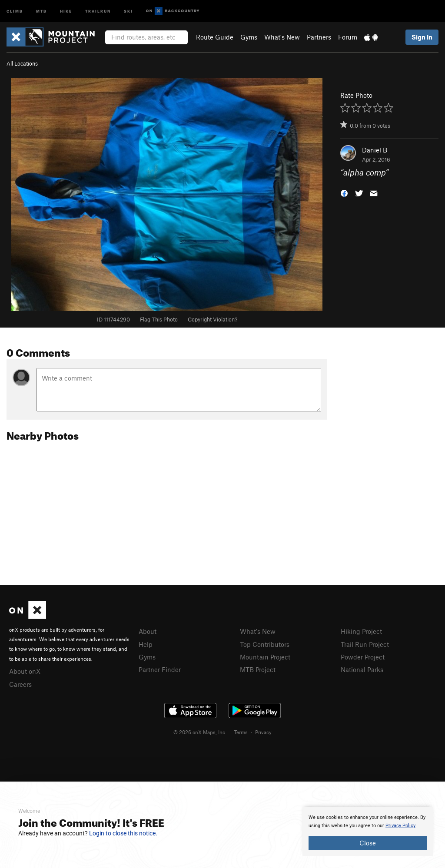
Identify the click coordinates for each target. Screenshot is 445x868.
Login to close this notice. (123, 833)
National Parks (362, 669)
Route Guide (215, 37)
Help (146, 644)
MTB (42, 11)
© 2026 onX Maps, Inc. (200, 732)
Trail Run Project (365, 644)
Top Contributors (265, 644)
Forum (348, 37)
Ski (128, 11)
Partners (319, 37)
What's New (282, 37)
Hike (66, 11)
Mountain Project (265, 657)
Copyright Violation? (213, 319)
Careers (20, 684)
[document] (368, 832)
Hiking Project (361, 631)
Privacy (263, 732)
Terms (241, 732)
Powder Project (363, 657)
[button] (344, 193)
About (148, 631)
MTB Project (258, 669)
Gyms (249, 37)
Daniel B (375, 150)
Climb (15, 11)
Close (368, 843)
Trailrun (98, 11)
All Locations (22, 63)
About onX (25, 671)
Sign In (422, 37)
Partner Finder (160, 669)
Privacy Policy (400, 826)
